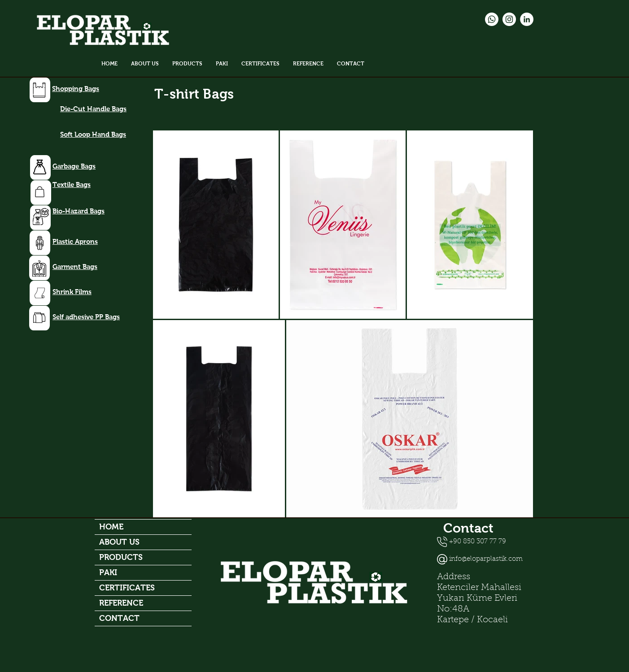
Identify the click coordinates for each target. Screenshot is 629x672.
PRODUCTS (121, 557)
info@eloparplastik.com (486, 559)
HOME (111, 527)
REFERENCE (121, 603)
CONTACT (119, 618)
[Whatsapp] (492, 19)
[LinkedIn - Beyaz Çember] (527, 19)
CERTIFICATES (127, 588)
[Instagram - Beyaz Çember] (509, 19)
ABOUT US (119, 542)
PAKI (108, 572)
